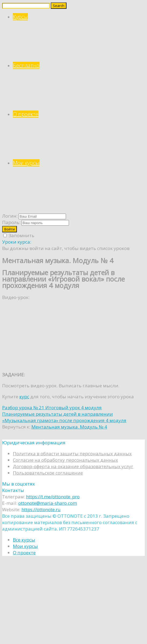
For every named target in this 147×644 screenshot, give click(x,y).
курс (24, 397)
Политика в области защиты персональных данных (72, 454)
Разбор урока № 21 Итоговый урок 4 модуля (52, 408)
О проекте (79, 135)
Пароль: (11, 222)
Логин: (10, 216)
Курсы (79, 38)
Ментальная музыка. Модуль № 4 (69, 427)
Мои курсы (79, 184)
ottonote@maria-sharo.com (48, 503)
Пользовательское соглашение (48, 473)
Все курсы (24, 540)
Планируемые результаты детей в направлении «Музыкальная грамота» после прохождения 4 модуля (64, 417)
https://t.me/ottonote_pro (53, 497)
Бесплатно (79, 86)
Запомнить (19, 235)
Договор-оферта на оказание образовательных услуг (73, 466)
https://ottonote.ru (41, 509)
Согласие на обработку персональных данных (65, 460)
